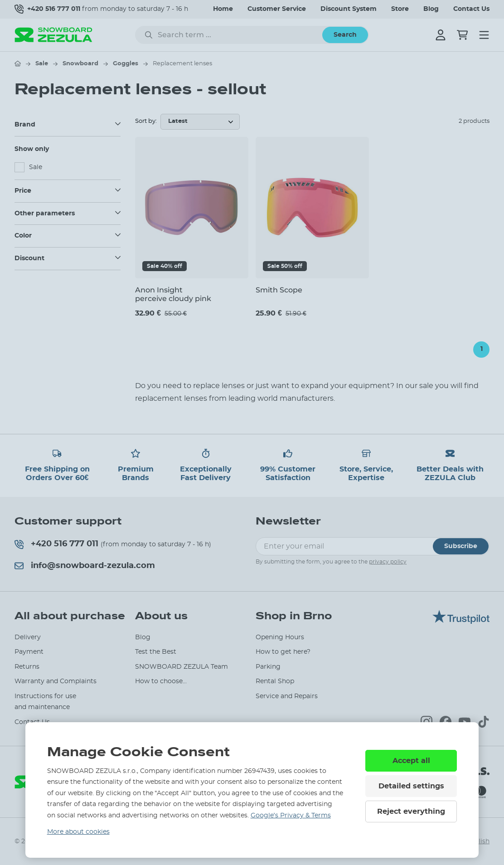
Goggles (126, 64)
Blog (431, 9)
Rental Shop (275, 681)
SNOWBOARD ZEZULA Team (182, 667)
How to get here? (283, 652)
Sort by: (146, 121)
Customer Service (277, 9)
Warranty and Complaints (56, 681)
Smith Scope (279, 290)
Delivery (28, 637)
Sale (42, 64)
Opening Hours (280, 637)
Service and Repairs (287, 696)
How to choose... (161, 681)
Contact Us (471, 9)
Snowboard (80, 64)
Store (400, 9)
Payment (29, 652)
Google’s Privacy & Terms (291, 816)
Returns (27, 667)
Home (223, 9)
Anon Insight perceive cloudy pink (173, 294)
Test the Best (156, 652)
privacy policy (388, 562)
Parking (268, 667)
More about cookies (78, 832)
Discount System (349, 9)
